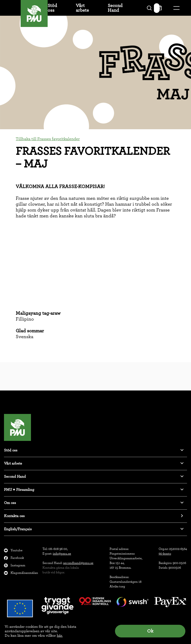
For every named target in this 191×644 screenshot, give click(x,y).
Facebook (17, 558)
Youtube (17, 550)
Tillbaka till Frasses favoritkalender (48, 139)
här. (60, 636)
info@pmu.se (62, 554)
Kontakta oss (14, 516)
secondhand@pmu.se (78, 563)
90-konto (165, 554)
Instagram (18, 565)
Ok (150, 631)
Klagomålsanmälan (24, 573)
